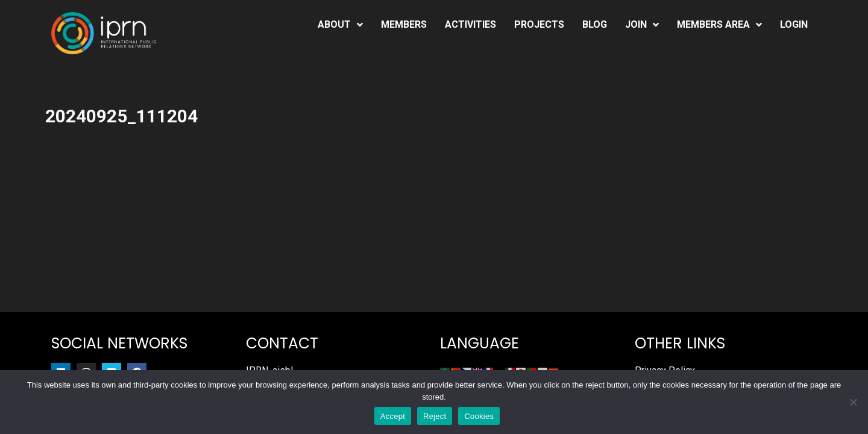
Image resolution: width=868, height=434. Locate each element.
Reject (435, 416)
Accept (393, 416)
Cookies (479, 416)
